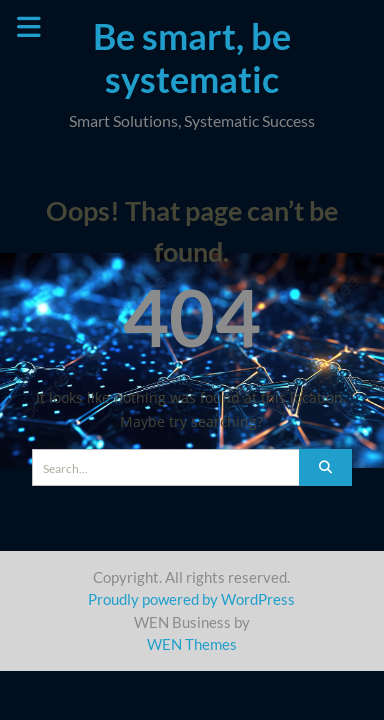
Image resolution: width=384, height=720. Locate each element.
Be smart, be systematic (192, 57)
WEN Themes (192, 644)
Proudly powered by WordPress (191, 599)
